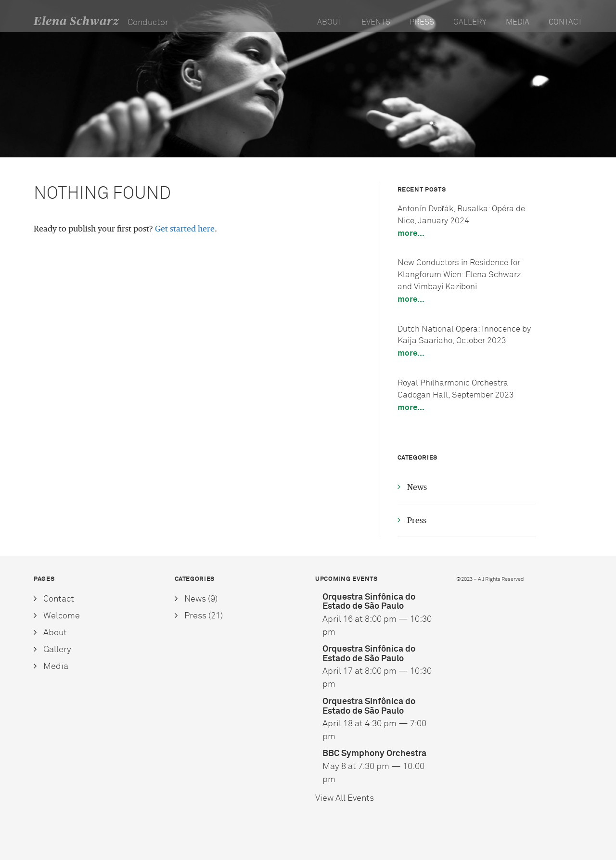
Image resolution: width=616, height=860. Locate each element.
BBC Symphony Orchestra (374, 753)
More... (411, 233)
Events (376, 22)
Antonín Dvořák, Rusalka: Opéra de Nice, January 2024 (462, 215)
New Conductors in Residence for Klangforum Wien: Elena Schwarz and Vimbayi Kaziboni (459, 275)
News (417, 487)
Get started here (185, 229)
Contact (565, 22)
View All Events (345, 798)
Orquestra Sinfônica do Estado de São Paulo (369, 602)
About (330, 22)
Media (518, 22)
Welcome (62, 616)
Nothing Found (102, 193)
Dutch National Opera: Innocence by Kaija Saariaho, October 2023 (464, 335)
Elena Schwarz (77, 21)
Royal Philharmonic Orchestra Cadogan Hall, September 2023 (456, 389)
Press (422, 22)
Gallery (470, 22)
